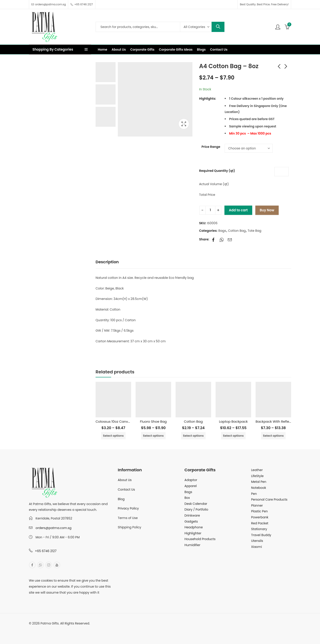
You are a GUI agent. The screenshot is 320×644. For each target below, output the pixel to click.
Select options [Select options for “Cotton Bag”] (193, 436)
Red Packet (260, 523)
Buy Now (267, 210)
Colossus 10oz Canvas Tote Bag (122, 421)
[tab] (107, 262)
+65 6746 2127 (46, 551)
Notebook (259, 488)
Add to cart (238, 210)
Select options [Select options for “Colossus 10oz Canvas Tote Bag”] (113, 436)
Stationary (259, 529)
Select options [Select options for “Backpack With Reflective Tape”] (273, 436)
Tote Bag (254, 231)
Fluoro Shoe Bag (153, 421)
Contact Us (126, 489)
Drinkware (192, 515)
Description (107, 262)
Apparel (191, 486)
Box (187, 498)
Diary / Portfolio (196, 509)
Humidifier (192, 545)
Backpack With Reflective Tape (281, 421)
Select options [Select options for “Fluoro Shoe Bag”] (153, 436)
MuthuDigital (70, 629)
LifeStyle (257, 476)
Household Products (200, 539)
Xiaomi (256, 547)
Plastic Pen (259, 511)
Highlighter (193, 533)
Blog (121, 499)
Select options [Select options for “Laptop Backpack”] (233, 436)
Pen (254, 494)
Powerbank (260, 517)
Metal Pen (259, 482)
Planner (257, 505)
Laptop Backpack (233, 421)
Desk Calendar (196, 504)
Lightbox (184, 124)
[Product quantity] (210, 210)
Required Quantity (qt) (217, 171)
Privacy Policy (128, 508)
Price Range (211, 147)
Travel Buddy (261, 535)
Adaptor (191, 480)
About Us (125, 480)
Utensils (257, 541)
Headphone (194, 527)
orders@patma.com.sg (53, 528)
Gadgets (191, 521)
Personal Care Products (269, 499)
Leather (257, 470)
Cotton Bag (237, 231)
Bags (222, 231)
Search (218, 27)
